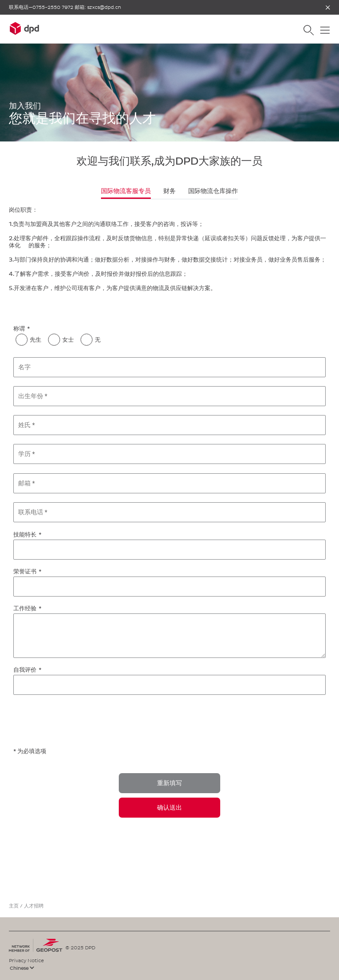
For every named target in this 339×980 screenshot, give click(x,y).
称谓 (19, 329)
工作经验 (25, 608)
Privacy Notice (26, 960)
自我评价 (25, 670)
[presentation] (81, 722)
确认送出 (169, 808)
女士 (68, 340)
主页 (14, 906)
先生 (36, 340)
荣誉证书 (25, 571)
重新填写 (169, 783)
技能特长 (25, 534)
